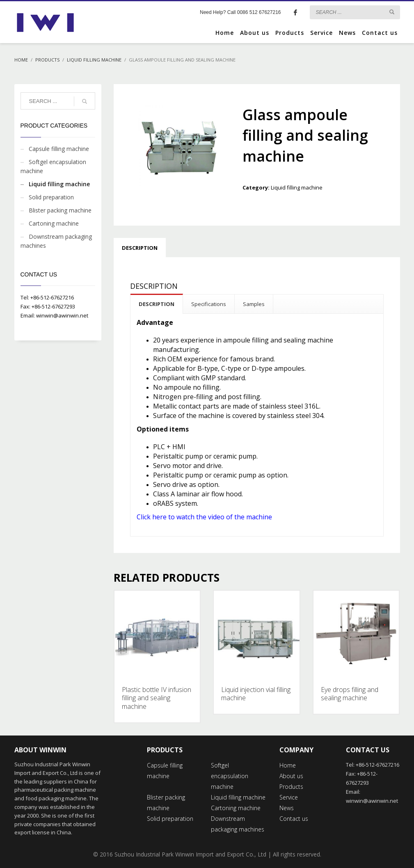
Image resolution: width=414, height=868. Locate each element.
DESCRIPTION (157, 304)
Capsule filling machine (59, 149)
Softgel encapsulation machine (53, 166)
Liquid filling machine (297, 187)
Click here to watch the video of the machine (204, 517)
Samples (254, 304)
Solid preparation (51, 197)
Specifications (209, 304)
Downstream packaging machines (56, 241)
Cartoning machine (54, 223)
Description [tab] (140, 248)
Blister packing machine (60, 210)
